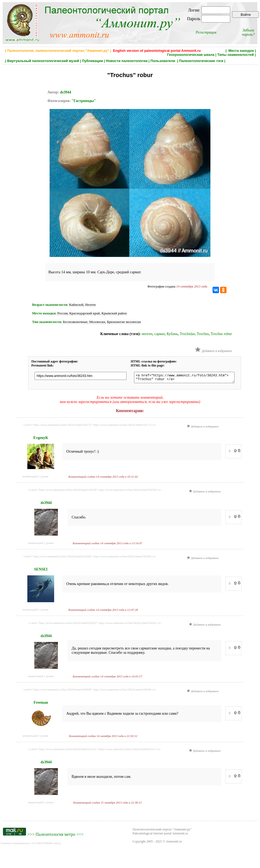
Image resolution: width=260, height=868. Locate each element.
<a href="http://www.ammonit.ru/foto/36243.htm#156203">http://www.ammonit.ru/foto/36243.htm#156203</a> (95, 624)
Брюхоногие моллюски (124, 322)
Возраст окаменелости (50, 305)
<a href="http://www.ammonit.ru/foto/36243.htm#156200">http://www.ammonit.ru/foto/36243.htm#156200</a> (89, 558)
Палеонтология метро (55, 836)
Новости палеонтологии (127, 61)
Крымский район (114, 313)
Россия (62, 313)
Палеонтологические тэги (201, 61)
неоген (147, 334)
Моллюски (97, 322)
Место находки (44, 313)
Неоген (91, 305)
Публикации (92, 61)
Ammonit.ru (174, 843)
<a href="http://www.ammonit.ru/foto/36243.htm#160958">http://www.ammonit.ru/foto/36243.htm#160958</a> (89, 691)
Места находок (241, 51)
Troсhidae (187, 334)
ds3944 (66, 92)
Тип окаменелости (47, 322)
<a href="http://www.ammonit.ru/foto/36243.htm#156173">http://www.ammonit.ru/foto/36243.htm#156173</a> (89, 426)
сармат (159, 334)
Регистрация (206, 32)
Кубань (172, 334)
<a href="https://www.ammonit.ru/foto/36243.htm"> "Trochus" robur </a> (189, 378)
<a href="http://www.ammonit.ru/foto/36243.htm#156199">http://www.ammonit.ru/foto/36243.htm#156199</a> (95, 491)
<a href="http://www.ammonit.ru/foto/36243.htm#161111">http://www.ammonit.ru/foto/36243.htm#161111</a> (94, 751)
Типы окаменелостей (236, 55)
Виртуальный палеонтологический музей (43, 61)
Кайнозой (76, 305)
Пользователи (163, 61)
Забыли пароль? (248, 32)
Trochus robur (221, 334)
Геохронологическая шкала (191, 55)
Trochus (203, 334)
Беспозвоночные (75, 322)
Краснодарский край (85, 313)
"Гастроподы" (84, 101)
